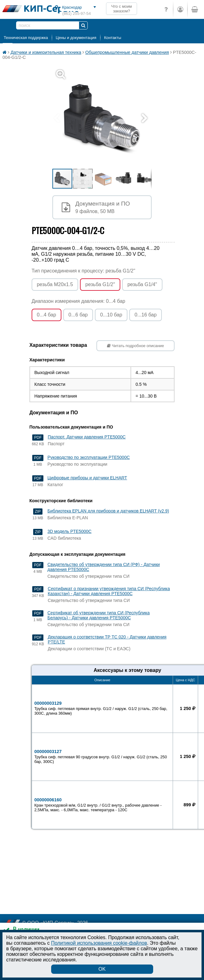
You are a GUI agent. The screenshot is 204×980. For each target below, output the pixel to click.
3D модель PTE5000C (69, 531)
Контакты (113, 38)
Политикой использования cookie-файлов (99, 943)
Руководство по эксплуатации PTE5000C (89, 457)
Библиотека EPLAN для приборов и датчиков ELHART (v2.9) (108, 511)
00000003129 (102, 708)
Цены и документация (76, 38)
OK (102, 969)
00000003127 (102, 756)
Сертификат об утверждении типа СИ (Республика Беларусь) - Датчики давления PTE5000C (99, 615)
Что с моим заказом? (122, 9)
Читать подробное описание (135, 346)
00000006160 (102, 805)
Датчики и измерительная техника (46, 52)
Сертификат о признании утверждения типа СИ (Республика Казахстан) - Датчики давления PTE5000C (109, 591)
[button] (106, 119)
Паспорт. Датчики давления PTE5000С (87, 437)
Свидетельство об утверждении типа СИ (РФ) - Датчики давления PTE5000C (104, 567)
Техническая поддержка (26, 38)
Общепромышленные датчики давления (127, 52)
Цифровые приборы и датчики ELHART (87, 478)
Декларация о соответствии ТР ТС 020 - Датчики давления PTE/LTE (107, 639)
